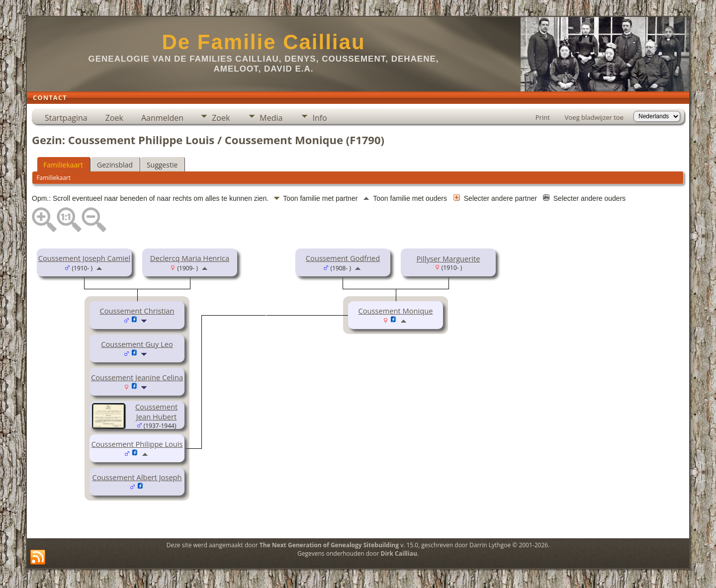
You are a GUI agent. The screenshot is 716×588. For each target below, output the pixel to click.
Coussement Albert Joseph (137, 477)
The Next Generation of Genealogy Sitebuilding (329, 545)
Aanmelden (162, 118)
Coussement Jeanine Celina (137, 377)
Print (543, 117)
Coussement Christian (137, 311)
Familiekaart (63, 165)
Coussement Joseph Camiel (84, 258)
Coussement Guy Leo (137, 344)
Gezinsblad (115, 165)
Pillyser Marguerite (448, 258)
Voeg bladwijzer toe (594, 117)
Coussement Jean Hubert (156, 412)
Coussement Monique (396, 311)
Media (271, 118)
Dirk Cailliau (399, 553)
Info (319, 118)
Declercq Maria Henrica (190, 258)
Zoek (114, 118)
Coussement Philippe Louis (137, 444)
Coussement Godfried (343, 258)
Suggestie (162, 165)
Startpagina (66, 118)
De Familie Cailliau (263, 42)
